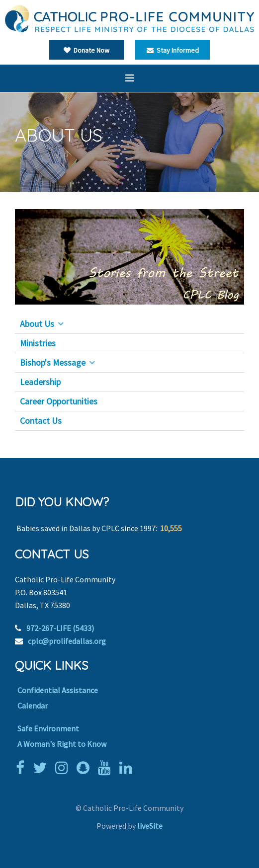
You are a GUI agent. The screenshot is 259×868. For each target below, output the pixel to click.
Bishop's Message (53, 363)
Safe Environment (48, 728)
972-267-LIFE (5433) (60, 628)
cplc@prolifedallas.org (67, 641)
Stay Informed (173, 50)
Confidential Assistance (58, 690)
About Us (37, 324)
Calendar (33, 706)
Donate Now (86, 50)
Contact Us (41, 421)
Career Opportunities (59, 401)
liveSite (150, 826)
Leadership (40, 382)
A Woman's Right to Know (62, 744)
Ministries (38, 343)
